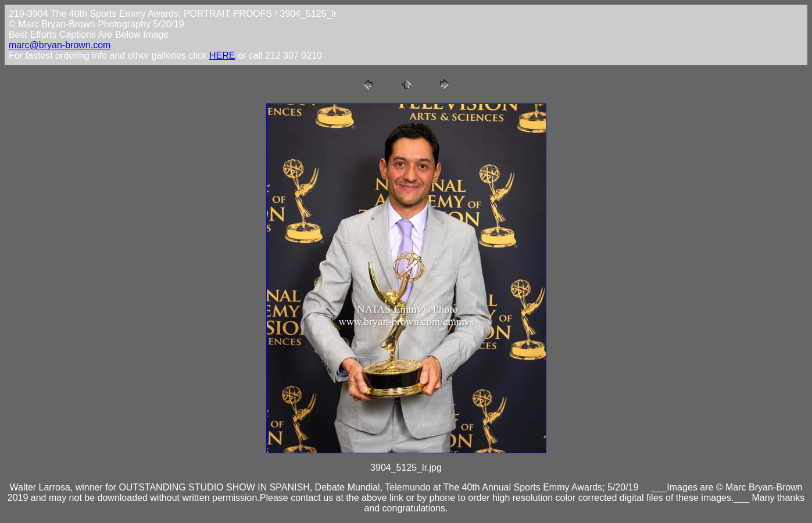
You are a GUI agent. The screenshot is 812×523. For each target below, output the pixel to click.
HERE (222, 55)
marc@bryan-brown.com (60, 45)
